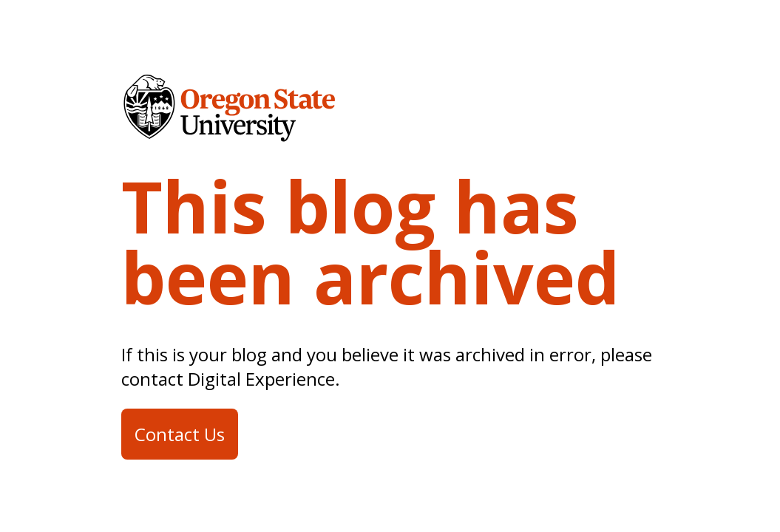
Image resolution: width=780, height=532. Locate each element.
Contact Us (180, 434)
